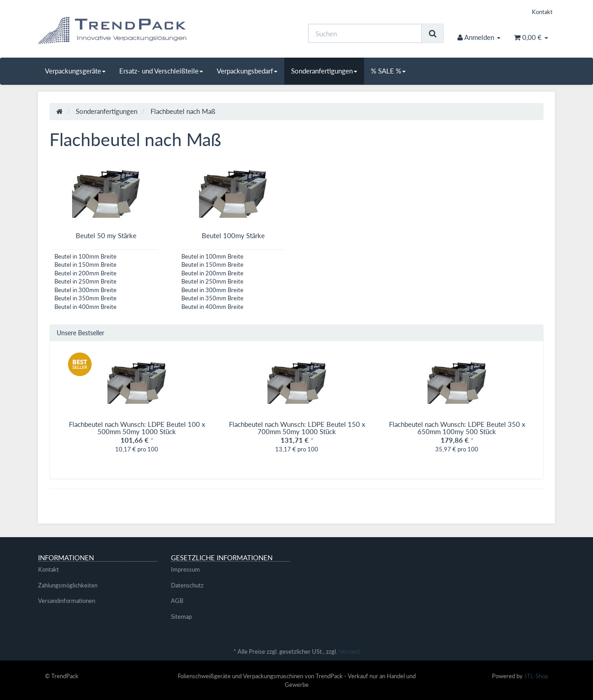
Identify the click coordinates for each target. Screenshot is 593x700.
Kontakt (542, 12)
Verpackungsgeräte (75, 71)
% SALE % (388, 71)
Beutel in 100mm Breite (85, 256)
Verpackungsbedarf (247, 71)
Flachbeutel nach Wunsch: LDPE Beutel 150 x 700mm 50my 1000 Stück (297, 428)
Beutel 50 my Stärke (106, 235)
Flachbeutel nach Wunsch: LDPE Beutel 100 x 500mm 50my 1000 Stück (137, 428)
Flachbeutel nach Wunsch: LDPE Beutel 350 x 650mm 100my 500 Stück (457, 428)
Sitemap (181, 617)
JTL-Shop (536, 676)
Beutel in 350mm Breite (85, 298)
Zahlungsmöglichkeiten (68, 585)
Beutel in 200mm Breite (85, 273)
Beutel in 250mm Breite (85, 281)
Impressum (185, 569)
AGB (177, 601)
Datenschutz (187, 585)
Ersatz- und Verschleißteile (161, 71)
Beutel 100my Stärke (233, 235)
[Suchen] (365, 33)
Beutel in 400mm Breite (85, 307)
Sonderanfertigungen (324, 71)
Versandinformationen (67, 601)
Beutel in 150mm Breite (85, 264)
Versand (349, 651)
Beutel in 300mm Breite (85, 290)
